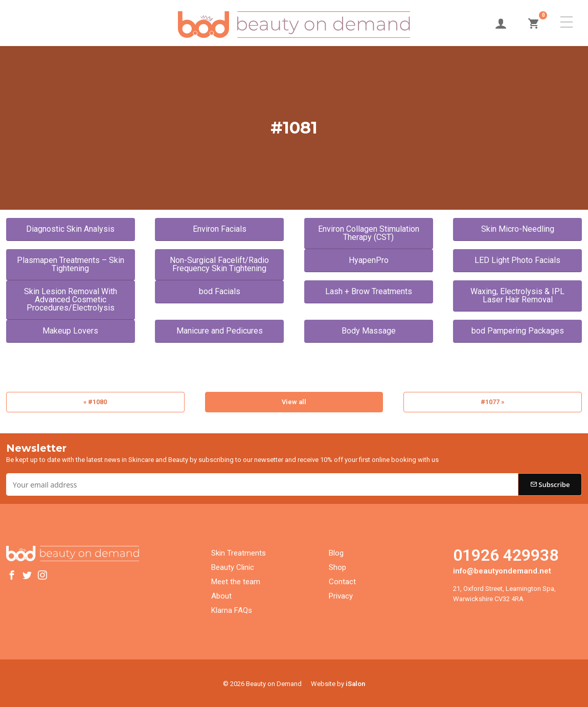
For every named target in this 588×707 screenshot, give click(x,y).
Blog (336, 551)
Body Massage (369, 331)
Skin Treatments (239, 551)
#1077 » (492, 402)
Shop (337, 566)
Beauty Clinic (233, 566)
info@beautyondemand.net (502, 569)
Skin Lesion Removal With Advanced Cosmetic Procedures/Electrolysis (71, 300)
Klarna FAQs (232, 609)
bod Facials (220, 291)
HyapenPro (369, 260)
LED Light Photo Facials (517, 260)
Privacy (341, 594)
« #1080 (95, 402)
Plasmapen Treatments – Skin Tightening (71, 264)
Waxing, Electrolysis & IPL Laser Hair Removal (517, 295)
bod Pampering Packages (518, 331)
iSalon (355, 682)
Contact (342, 580)
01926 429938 (506, 554)
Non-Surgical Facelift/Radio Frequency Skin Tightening (219, 264)
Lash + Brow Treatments (369, 291)
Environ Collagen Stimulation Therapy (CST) (369, 233)
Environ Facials (220, 229)
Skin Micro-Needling (518, 229)
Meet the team (236, 580)
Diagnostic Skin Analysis (70, 229)
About (221, 594)
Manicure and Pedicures (220, 331)
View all (294, 402)
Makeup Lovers (70, 331)
